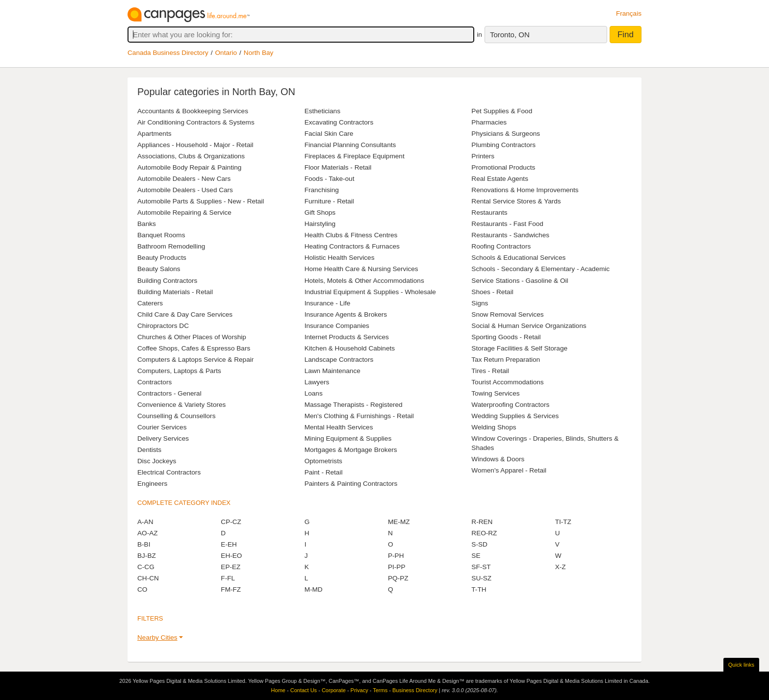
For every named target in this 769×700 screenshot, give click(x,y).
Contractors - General (169, 393)
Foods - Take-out (330, 179)
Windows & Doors (498, 459)
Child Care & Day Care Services (185, 314)
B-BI (144, 544)
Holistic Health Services (340, 258)
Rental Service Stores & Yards (516, 201)
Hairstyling (320, 224)
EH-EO (231, 556)
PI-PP (397, 567)
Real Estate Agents (500, 179)
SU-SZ (481, 578)
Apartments (154, 134)
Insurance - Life (328, 303)
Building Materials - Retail (175, 292)
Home (278, 690)
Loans (314, 393)
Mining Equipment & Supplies (348, 438)
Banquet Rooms (161, 235)
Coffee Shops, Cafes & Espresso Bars (194, 348)
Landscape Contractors (339, 360)
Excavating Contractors (339, 122)
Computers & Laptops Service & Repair (195, 360)
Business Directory (415, 690)
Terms (380, 690)
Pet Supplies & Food (502, 111)
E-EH (229, 544)
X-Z (561, 567)
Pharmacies (489, 122)
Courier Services (162, 427)
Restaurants (489, 212)
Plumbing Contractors (503, 145)
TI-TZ (563, 522)
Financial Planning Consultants (350, 145)
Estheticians (322, 111)
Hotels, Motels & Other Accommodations (364, 281)
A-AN (145, 522)
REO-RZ (484, 533)
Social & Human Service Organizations (529, 326)
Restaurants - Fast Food (507, 224)
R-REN (482, 522)
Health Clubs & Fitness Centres (351, 235)
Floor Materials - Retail (338, 167)
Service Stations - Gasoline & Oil (520, 281)
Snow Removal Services (507, 314)
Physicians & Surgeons (506, 134)
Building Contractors (167, 281)
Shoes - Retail (492, 292)
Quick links (741, 665)
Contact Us (304, 690)
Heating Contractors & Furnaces (352, 246)
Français (629, 13)
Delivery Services (163, 438)
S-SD (479, 544)
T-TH (479, 589)
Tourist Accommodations (507, 382)
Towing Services (495, 393)
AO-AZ (148, 533)
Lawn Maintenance (333, 371)
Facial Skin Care (329, 134)
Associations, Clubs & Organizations (191, 156)
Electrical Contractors (169, 472)
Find (626, 35)
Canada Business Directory (168, 53)
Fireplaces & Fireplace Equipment (355, 156)
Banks (147, 224)
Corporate (334, 690)
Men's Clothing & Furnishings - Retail (359, 416)
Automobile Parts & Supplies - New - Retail (201, 201)
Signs (480, 303)
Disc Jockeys (157, 461)
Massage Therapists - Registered (354, 405)
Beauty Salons (159, 269)
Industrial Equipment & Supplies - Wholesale (370, 292)
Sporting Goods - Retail (506, 337)
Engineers (152, 484)
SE (476, 556)
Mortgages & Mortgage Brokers (351, 450)
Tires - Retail (490, 371)
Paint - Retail (324, 472)
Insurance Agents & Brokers (346, 314)
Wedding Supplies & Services (515, 416)
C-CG (146, 567)
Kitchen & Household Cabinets (350, 348)
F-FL (228, 578)
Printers (483, 156)
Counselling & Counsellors (176, 416)
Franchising (322, 190)
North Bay (258, 53)
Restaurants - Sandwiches (510, 235)
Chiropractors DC (163, 326)
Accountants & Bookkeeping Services (193, 111)
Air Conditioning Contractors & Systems (196, 122)
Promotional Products (503, 167)
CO (142, 589)
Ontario (226, 53)
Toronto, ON (510, 35)
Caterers (150, 303)
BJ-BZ (147, 556)
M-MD (314, 589)
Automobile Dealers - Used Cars (185, 190)
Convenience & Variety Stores (181, 405)
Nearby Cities (157, 637)
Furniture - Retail (329, 201)
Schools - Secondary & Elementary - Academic (540, 269)
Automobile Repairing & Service (184, 212)
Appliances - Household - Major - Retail (195, 145)
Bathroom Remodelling (171, 246)
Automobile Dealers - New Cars (184, 179)
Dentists (149, 450)
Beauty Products (162, 258)
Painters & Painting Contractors (351, 484)
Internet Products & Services (347, 337)
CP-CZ (231, 522)
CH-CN (148, 578)
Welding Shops (494, 427)
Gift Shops (320, 212)
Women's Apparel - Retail (509, 470)
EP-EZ (231, 567)
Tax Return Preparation (506, 360)
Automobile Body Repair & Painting (189, 167)
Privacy (359, 690)
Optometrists (323, 461)
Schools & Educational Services (518, 258)
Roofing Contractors (501, 246)
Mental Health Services (339, 427)
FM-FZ (231, 589)
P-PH (396, 556)
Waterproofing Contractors (510, 405)
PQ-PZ (398, 578)
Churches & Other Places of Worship (192, 337)
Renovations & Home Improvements (525, 190)
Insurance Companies (337, 326)
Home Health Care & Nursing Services (361, 269)
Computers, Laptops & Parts (179, 371)
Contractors (154, 382)
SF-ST (481, 567)
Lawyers (317, 382)
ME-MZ (399, 522)
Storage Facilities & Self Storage (519, 348)
